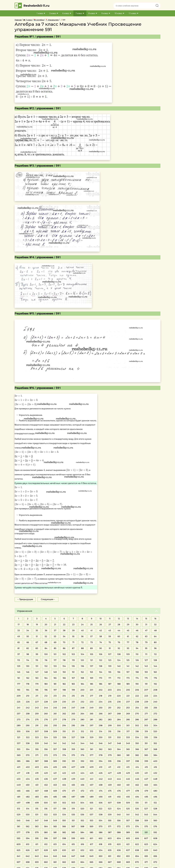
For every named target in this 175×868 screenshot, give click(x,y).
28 (119, 625)
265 (91, 714)
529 (19, 815)
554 (101, 821)
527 (146, 809)
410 (101, 767)
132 (46, 666)
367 (146, 749)
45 (128, 631)
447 (146, 779)
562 (28, 826)
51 (37, 636)
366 (137, 749)
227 (37, 702)
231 (73, 702)
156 (119, 672)
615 (73, 844)
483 (37, 797)
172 (119, 678)
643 (37, 856)
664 (82, 862)
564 (46, 826)
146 (28, 672)
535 (73, 815)
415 (146, 767)
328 (82, 737)
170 (101, 678)
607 (146, 838)
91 (110, 648)
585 (91, 832)
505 (91, 803)
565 (55, 826)
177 (19, 684)
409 (92, 767)
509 (128, 803)
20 (46, 625)
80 (155, 642)
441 (92, 779)
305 (19, 731)
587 (110, 832)
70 (64, 642)
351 (146, 743)
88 (82, 648)
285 (128, 720)
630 (64, 850)
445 (128, 779)
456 (82, 785)
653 (128, 856)
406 (64, 767)
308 (46, 731)
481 (19, 797)
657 (19, 862)
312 (82, 731)
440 (82, 779)
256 (155, 708)
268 (119, 714)
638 (137, 850)
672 (155, 862)
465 (19, 791)
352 (155, 743)
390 (64, 761)
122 (101, 660)
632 (82, 850)
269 (128, 714)
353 (19, 749)
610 (28, 844)
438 (64, 779)
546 (28, 821)
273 (19, 720)
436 (46, 779)
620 (119, 844)
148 (46, 672)
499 (37, 803)
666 (101, 862)
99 (37, 654)
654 (137, 856)
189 (128, 684)
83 (37, 648)
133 (55, 666)
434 (28, 779)
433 (19, 779)
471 (73, 791)
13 (128, 619)
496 (155, 797)
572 (119, 826)
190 (137, 684)
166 (64, 678)
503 (73, 803)
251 (110, 708)
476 (119, 791)
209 (19, 696)
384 (155, 755)
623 (146, 844)
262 (64, 714)
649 (91, 856)
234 (101, 702)
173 (128, 678)
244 (46, 708)
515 (37, 809)
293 (55, 726)
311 (73, 731)
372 (46, 755)
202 (101, 690)
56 (82, 636)
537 (91, 815)
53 (55, 636)
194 (28, 690)
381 (128, 755)
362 (101, 749)
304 (155, 726)
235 (110, 702)
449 (19, 785)
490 (101, 797)
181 (55, 684)
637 (128, 850)
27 (110, 625)
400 (155, 761)
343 (73, 743)
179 (37, 684)
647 (73, 856)
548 (46, 821)
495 (146, 797)
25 (91, 625)
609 (19, 844)
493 (128, 797)
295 (73, 726)
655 (146, 856)
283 (110, 720)
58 (101, 636)
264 (82, 714)
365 (128, 749)
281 (91, 720)
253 (128, 708)
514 (28, 809)
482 (28, 797)
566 (64, 826)
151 (73, 672)
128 (155, 660)
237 (128, 702)
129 (19, 666)
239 (146, 702)
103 (73, 654)
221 (128, 696)
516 (46, 809)
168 (82, 678)
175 (146, 678)
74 (101, 642)
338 (28, 743)
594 (28, 838)
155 (110, 672)
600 (82, 838)
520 (82, 809)
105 (92, 654)
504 (82, 803)
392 (82, 761)
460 (119, 785)
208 (155, 690)
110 (137, 654)
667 (110, 862)
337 (19, 743)
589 (128, 832)
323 (37, 737)
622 (137, 844)
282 (101, 720)
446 (137, 779)
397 (128, 761)
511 (146, 803)
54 (64, 636)
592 (155, 832)
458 (101, 785)
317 (128, 731)
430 (137, 773)
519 (73, 809)
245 (55, 708)
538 (101, 815)
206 (137, 690)
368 (155, 749)
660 (46, 862)
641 (19, 856)
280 (82, 720)
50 (28, 636)
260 (46, 714)
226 (28, 702)
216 (82, 696)
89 (91, 648)
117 (55, 660)
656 (155, 856)
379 (110, 755)
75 (110, 642)
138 (101, 666)
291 (37, 726)
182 (64, 684)
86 (64, 648)
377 (92, 755)
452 (46, 785)
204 (119, 690)
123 (110, 660)
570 (101, 826)
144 (155, 666)
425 (92, 773)
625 (19, 850)
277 (55, 720)
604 (119, 838)
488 (82, 797)
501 (55, 803)
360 (82, 749)
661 (55, 862)
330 (101, 737)
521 (91, 809)
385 (19, 761)
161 (19, 678)
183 (73, 684)
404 (46, 767)
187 (110, 684)
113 (19, 660)
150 (64, 672)
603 (110, 838)
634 (101, 850)
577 (19, 832)
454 (64, 785)
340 (46, 743)
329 (92, 737)
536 (82, 815)
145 (19, 672)
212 (46, 696)
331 (110, 737)
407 (73, 767)
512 (155, 803)
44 (119, 631)
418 (28, 773)
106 (101, 654)
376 (82, 755)
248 (82, 708)
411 (110, 767)
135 (73, 666)
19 (37, 625)
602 (101, 838)
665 (91, 862)
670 (137, 862)
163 (37, 678)
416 (155, 767)
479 (146, 791)
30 (137, 625)
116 (46, 660)
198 (64, 690)
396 (119, 761)
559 (146, 821)
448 (155, 779)
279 (73, 720)
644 (46, 856)
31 (146, 625)
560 (155, 821)
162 (28, 678)
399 (146, 761)
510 (137, 803)
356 (46, 749)
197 (55, 690)
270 (137, 714)
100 (46, 654)
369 (19, 755)
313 (92, 731)
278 (64, 720)
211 (37, 696)
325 (55, 737)
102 (64, 654)
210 (28, 696)
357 (55, 749)
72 (82, 642)
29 (128, 625)
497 (19, 803)
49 (19, 636)
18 (28, 625)
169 (92, 678)
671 (146, 862)
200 (82, 690)
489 (92, 797)
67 (37, 642)
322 (28, 737)
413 (128, 767)
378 (101, 755)
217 (92, 696)
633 (92, 850)
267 (110, 714)
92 (119, 648)
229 (55, 702)
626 (28, 850)
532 (46, 815)
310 (64, 731)
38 (64, 631)
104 (82, 654)
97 (19, 654)
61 (128, 636)
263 (73, 714)
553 (92, 821)
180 (46, 684)
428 (119, 773)
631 (73, 850)
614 (64, 844)
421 (55, 773)
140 (119, 666)
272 (155, 714)
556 (119, 821)
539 (110, 815)
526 (137, 809)
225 (19, 702)
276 (46, 720)
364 (119, 749)
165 (55, 678)
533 (55, 815)
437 (55, 779)
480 (155, 791)
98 (28, 654)
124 (119, 660)
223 (146, 696)
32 (155, 625)
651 (110, 856)
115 (37, 660)
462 (137, 785)
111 (146, 654)
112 (155, 654)
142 (137, 666)
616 (82, 844)
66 (28, 642)
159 (146, 672)
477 (128, 791)
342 (64, 743)
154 (101, 672)
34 (28, 631)
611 (37, 844)
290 (28, 726)
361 (92, 749)
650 (101, 856)
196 (46, 690)
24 (82, 625)
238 (137, 702)
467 (37, 791)
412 (119, 767)
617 (92, 844)
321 (19, 737)
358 (64, 749)
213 (55, 696)
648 (82, 856)
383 (146, 755)
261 (55, 714)
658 (28, 862)
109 (128, 654)
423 (73, 773)
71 (73, 642)
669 (128, 862)
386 (28, 761)
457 (92, 785)
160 (155, 672)
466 (28, 791)
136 (82, 666)
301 (128, 726)
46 (137, 631)
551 (73, 821)
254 (137, 708)
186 (101, 684)
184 (82, 684)
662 (64, 862)
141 (128, 666)
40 (82, 631)
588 (119, 832)
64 (155, 636)
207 (146, 690)
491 (110, 797)
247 (73, 708)
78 (137, 642)
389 (55, 761)
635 (110, 850)
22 (64, 625)
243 (37, 708)
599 (73, 838)
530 (28, 815)
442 (101, 779)
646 (64, 856)
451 (37, 785)
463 (146, 785)
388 (46, 761)
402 (28, 767)
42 (101, 631)
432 (155, 773)
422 (64, 773)
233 (92, 702)
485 (55, 797)
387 (37, 761)
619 (110, 844)
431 (146, 773)
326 (64, 737)
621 (128, 844)
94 (137, 648)
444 (119, 779)
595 (37, 838)
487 (73, 797)
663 (73, 862)
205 (128, 690)
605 (128, 838)
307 (37, 731)
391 (73, 761)
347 (110, 743)
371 (37, 755)
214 (64, 696)
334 (137, 737)
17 (19, 625)
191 (146, 684)
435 (37, 779)
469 (55, 791)
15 (146, 619)
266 (101, 714)
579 (37, 832)
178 (28, 684)
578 (28, 832)
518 (64, 809)
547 (37, 821)
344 (82, 743)
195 (37, 690)
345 (92, 743)
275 (37, 720)
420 (46, 773)
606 (137, 838)
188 (119, 684)
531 (37, 815)
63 (146, 636)
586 (101, 832)
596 (46, 838)
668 (119, 862)
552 (82, 821)
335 (146, 737)
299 (110, 726)
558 (137, 821)
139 (110, 666)
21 (55, 625)
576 (155, 826)
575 (146, 826)
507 (110, 803)
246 (64, 708)
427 (110, 773)
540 (119, 815)
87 (73, 648)
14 (137, 619)
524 (119, 809)
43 (110, 631)
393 (92, 761)
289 (19, 726)
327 (73, 737)
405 (55, 767)
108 (119, 654)
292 (46, 726)
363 (110, 749)
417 (19, 773)
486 (64, 797)
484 (46, 797)
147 (37, 672)
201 (91, 690)
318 (137, 731)
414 (137, 767)
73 (92, 642)
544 (155, 815)
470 (64, 791)
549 (55, 821)
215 (73, 696)
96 (155, 648)
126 (137, 660)
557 (128, 821)
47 (146, 631)
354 (28, 749)
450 (28, 785)
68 (46, 642)
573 (128, 826)
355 (37, 749)
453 (55, 785)
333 (128, 737)
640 (155, 850)
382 (137, 755)
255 (146, 708)
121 (92, 660)
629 (55, 850)
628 (46, 850)
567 (73, 826)
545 (19, 821)
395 (110, 761)
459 (110, 785)
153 (91, 672)
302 (137, 726)
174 (137, 678)
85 (55, 648)
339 (37, 743)
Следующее (47, 599)
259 (37, 714)
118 (64, 660)
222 (137, 696)
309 (55, 731)
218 (101, 696)
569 (91, 826)
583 (73, 832)
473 (92, 791)
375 (73, 755)
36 (46, 631)
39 (73, 631)
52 (46, 636)
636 (119, 850)
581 (55, 832)
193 (19, 690)
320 (155, 731)
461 (128, 785)
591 (146, 832)
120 (82, 660)
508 (119, 803)
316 (119, 731)
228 (46, 702)
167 (73, 678)
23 (73, 625)
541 (128, 815)
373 (55, 755)
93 (128, 648)
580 (46, 832)
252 (119, 708)
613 (55, 844)
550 (64, 821)
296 (82, 726)
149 (55, 672)
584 (82, 832)
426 (101, 773)
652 (119, 856)
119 (73, 660)
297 (92, 726)
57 (91, 636)
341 (55, 743)
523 (110, 809)
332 (119, 737)
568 (82, 826)
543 (146, 815)
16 (155, 619)
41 (91, 631)
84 (46, 648)
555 (110, 821)
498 (28, 803)
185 (92, 684)
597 (55, 838)
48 (155, 631)
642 (28, 856)
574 (137, 826)
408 (82, 767)
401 (19, 767)
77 (128, 642)
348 (119, 743)
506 (101, 803)
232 (82, 702)
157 (128, 672)
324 (46, 737)
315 (110, 731)
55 (73, 636)
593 (19, 838)
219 (110, 696)
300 (119, 726)
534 (64, 815)
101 (55, 654)
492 (119, 797)
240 (155, 702)
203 (110, 690)
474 (101, 791)
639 (146, 850)
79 (146, 642)
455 (73, 785)
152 (82, 672)
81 (19, 648)
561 (19, 826)
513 (19, 809)
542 (137, 815)
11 (110, 619)
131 (37, 666)
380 (119, 755)
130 (28, 666)
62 (137, 636)
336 (155, 737)
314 (101, 731)
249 (91, 708)
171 (110, 678)
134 (64, 666)
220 (119, 696)
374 (64, 755)
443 (110, 779)
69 (55, 642)
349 (128, 743)
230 (64, 702)
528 (155, 809)
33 (19, 631)
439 (73, 779)
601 (91, 838)
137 (92, 666)
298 (101, 726)
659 (37, 862)
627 (37, 850)
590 (137, 832)
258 (28, 714)
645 (55, 856)
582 (64, 832)
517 (55, 809)
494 (137, 797)
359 (73, 749)
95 (146, 648)
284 (119, 720)
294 (64, 726)
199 (73, 690)
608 (155, 838)
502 (64, 803)
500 (46, 803)
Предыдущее (26, 599)
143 (146, 666)
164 (46, 678)
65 (19, 642)
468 (46, 791)
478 (137, 791)
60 (119, 636)
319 (146, 731)
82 (28, 648)
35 (37, 631)
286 (137, 720)
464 (155, 785)
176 (155, 678)
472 (82, 791)
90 (101, 648)
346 (101, 743)
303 (146, 726)
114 (28, 660)
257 (19, 714)
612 (46, 844)
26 (101, 625)
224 (155, 696)
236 (119, 702)
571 (110, 826)
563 (37, 826)
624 (155, 844)
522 (101, 809)
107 (110, 654)
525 (128, 809)
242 (28, 708)
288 (155, 720)
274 (28, 720)
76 (119, 642)
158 (137, 672)
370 (28, 755)
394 (101, 761)
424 (82, 773)
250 (101, 708)
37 (55, 631)
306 (28, 731)
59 (110, 636)
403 (37, 767)
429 (128, 773)
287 (146, 720)
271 (146, 714)
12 (119, 619)
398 (137, 761)
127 (146, 660)
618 (101, 844)
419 (37, 773)
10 (101, 619)
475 (110, 791)
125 (128, 660)
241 (19, 708)
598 (64, 838)
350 (137, 743)
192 (155, 684)
